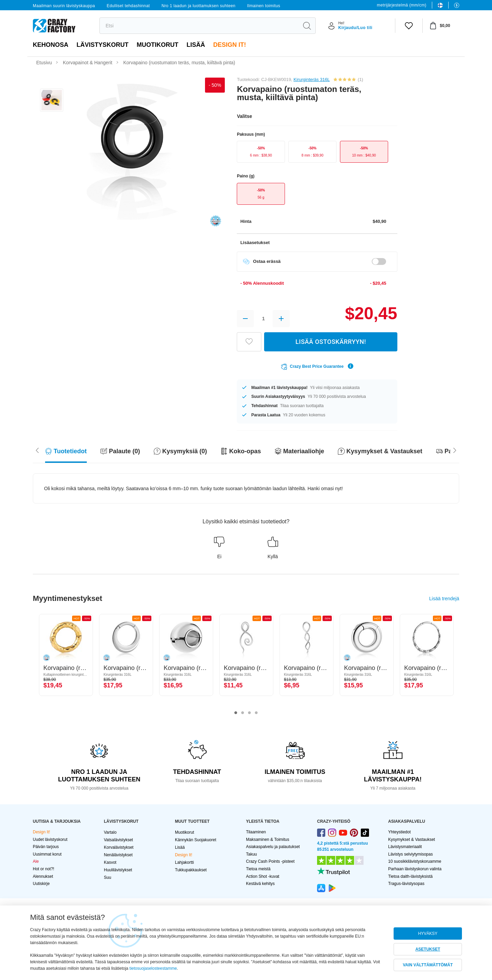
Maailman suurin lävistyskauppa (64, 6)
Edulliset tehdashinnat (128, 6)
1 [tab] (236, 713)
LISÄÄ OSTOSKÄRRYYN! (331, 342)
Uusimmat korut (47, 854)
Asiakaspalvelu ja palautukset (273, 847)
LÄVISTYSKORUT (102, 45)
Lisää (196, 45)
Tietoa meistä (258, 869)
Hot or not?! (44, 869)
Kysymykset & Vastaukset (412, 840)
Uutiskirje (41, 884)
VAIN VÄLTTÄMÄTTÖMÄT (428, 965)
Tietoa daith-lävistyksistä (410, 876)
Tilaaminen (256, 832)
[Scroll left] (455, 449)
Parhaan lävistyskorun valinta (415, 869)
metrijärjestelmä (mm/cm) (402, 5)
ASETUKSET (428, 949)
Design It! (230, 45)
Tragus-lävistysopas (406, 884)
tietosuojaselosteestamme (153, 968)
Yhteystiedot (399, 832)
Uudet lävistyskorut (50, 840)
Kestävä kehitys (260, 884)
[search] (199, 26)
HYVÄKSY (428, 934)
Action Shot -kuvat (263, 876)
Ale (36, 861)
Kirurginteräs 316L (312, 79)
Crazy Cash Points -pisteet (270, 861)
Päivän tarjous (46, 847)
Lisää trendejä (444, 599)
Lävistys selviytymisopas (411, 854)
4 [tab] (256, 713)
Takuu (251, 854)
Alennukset (43, 876)
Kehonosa (51, 45)
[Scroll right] (37, 449)
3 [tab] (249, 713)
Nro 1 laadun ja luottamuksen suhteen (199, 6)
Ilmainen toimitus (264, 6)
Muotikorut (158, 45)
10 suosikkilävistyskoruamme (415, 861)
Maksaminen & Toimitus (268, 840)
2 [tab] (243, 713)
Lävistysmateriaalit (405, 847)
